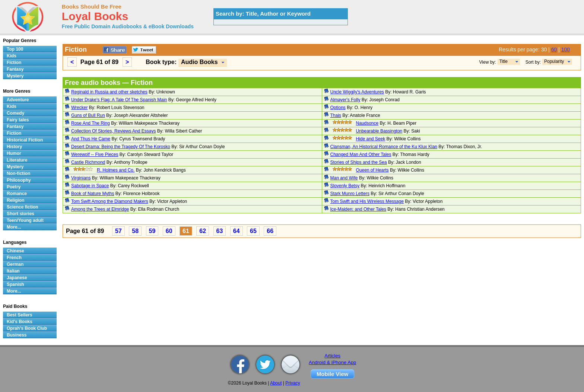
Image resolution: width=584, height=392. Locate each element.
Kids (12, 56)
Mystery (15, 76)
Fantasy (15, 69)
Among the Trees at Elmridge (100, 209)
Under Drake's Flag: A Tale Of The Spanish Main (119, 100)
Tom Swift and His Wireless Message (367, 201)
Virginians (81, 178)
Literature (17, 160)
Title (504, 61)
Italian (13, 271)
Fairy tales (18, 120)
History (14, 147)
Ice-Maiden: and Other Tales (358, 209)
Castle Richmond (88, 162)
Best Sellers (20, 315)
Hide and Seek (371, 139)
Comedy (15, 113)
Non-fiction (18, 173)
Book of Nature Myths (93, 194)
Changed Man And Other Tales (361, 154)
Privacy (293, 383)
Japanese (17, 278)
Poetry (14, 187)
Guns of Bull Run (88, 115)
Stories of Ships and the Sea (359, 162)
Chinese (15, 251)
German (15, 264)
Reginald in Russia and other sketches (109, 92)
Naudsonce (367, 123)
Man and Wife (344, 178)
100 (566, 50)
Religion (15, 200)
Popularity (554, 61)
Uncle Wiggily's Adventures (357, 92)
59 (152, 231)
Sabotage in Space (90, 186)
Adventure (18, 100)
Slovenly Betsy (345, 186)
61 (186, 231)
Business (17, 335)
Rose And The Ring (91, 123)
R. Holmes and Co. (116, 170)
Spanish (15, 284)
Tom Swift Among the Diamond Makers (110, 201)
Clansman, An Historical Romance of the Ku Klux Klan (384, 147)
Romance (17, 194)
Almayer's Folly (345, 100)
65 (253, 231)
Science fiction (23, 207)
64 (237, 231)
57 (118, 231)
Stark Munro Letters (350, 194)
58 (135, 231)
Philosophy (19, 180)
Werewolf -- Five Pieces (95, 154)
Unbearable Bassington (379, 131)
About (276, 383)
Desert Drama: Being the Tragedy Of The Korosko (121, 147)
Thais (336, 115)
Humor (14, 153)
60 (554, 50)
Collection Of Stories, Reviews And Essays (113, 131)
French (14, 258)
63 (220, 231)
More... (14, 227)
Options (338, 108)
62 (203, 231)
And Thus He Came (91, 139)
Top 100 (15, 49)
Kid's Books (20, 322)
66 (270, 231)
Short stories (20, 214)
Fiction (14, 63)
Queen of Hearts (372, 170)
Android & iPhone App (332, 362)
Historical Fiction (25, 140)
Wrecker (79, 108)
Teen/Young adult (25, 220)
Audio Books (199, 62)
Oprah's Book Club (27, 328)
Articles (332, 356)
